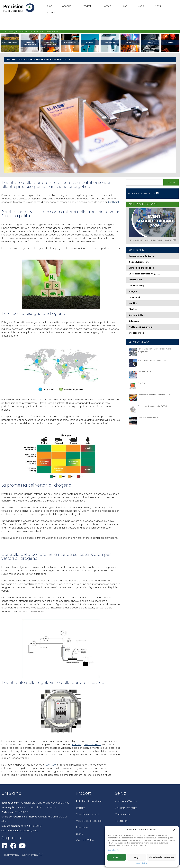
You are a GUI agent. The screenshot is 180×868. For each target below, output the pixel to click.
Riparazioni (121, 821)
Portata (81, 808)
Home (49, 6)
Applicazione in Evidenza (141, 256)
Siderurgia (170, 43)
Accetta (117, 857)
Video (141, 6)
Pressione (82, 827)
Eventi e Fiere (135, 280)
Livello (80, 834)
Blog (125, 6)
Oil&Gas (150, 43)
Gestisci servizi (113, 850)
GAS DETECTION (85, 840)
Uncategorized (136, 333)
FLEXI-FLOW (50, 765)
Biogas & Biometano (10, 43)
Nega (137, 857)
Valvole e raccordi (87, 814)
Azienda (67, 6)
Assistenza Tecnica (127, 801)
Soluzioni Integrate (126, 808)
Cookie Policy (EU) (33, 855)
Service (108, 6)
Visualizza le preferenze (161, 857)
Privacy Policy (11, 855)
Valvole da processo (89, 821)
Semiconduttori (137, 315)
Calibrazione (123, 814)
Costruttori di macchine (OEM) (50, 44)
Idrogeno (90, 43)
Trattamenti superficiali (141, 327)
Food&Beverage (70, 43)
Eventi (157, 6)
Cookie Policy (142, 863)
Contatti (50, 12)
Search (171, 182)
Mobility (130, 43)
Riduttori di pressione (89, 801)
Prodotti (88, 6)
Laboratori (110, 43)
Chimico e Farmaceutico (30, 44)
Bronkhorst (113, 202)
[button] (174, 830)
